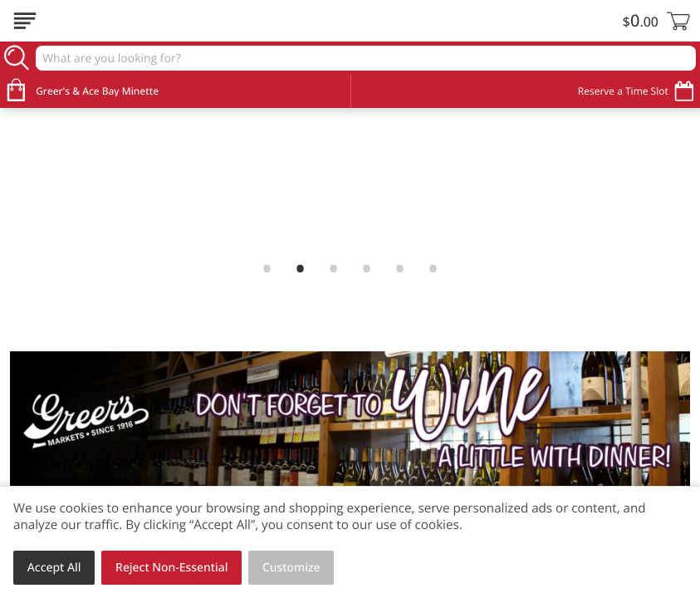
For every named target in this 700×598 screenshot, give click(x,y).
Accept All (54, 568)
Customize (291, 568)
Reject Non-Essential (171, 568)
